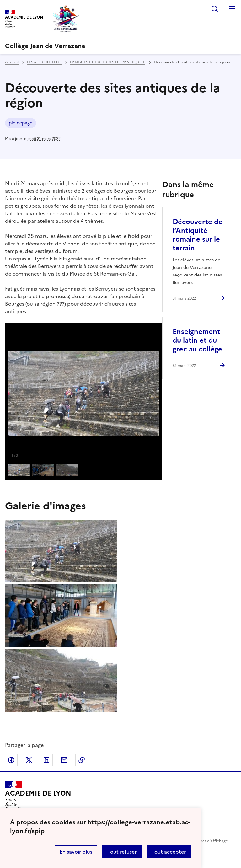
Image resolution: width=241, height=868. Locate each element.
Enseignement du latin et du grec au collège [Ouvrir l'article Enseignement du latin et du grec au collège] (197, 340)
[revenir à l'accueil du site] (120, 46)
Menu (232, 9)
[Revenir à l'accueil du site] (38, 796)
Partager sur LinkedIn (46, 760)
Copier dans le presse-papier (82, 760)
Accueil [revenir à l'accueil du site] (12, 62)
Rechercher (215, 9)
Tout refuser (122, 852)
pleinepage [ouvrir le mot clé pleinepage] (21, 123)
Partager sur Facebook (11, 760)
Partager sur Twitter (29, 760)
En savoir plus (76, 852)
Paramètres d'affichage (207, 841)
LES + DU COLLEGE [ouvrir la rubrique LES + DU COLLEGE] (44, 62)
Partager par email (64, 760)
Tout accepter (169, 852)
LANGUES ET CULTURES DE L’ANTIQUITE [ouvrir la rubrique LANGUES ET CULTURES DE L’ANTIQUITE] (108, 62)
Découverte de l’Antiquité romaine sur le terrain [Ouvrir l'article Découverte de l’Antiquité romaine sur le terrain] (198, 235)
